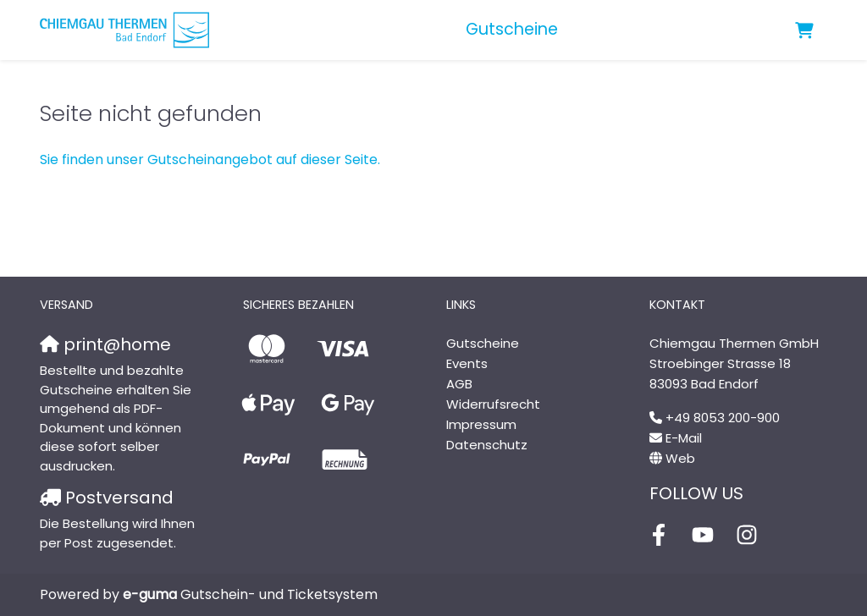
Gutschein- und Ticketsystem (250, 594)
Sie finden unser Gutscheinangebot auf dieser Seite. (210, 159)
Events (467, 363)
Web (680, 458)
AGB (459, 384)
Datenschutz (487, 445)
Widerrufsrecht (493, 404)
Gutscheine (512, 29)
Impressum (481, 424)
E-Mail (684, 438)
